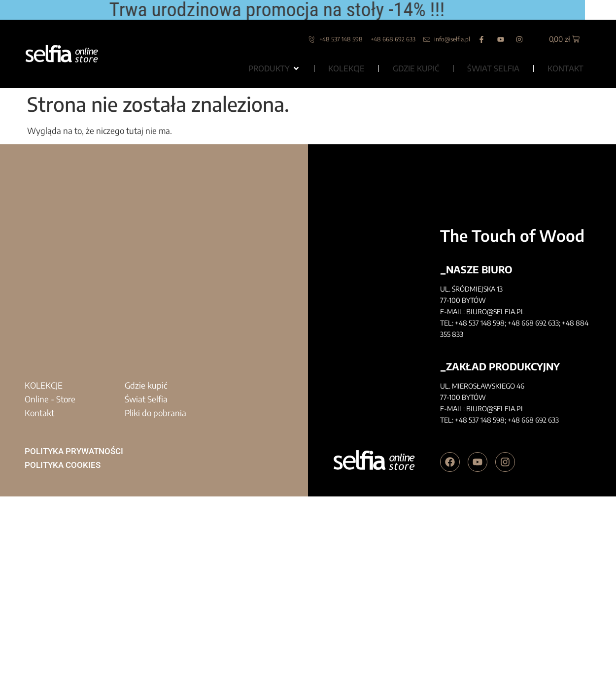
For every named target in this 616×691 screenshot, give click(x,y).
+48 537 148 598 (480, 323)
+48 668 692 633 (533, 323)
